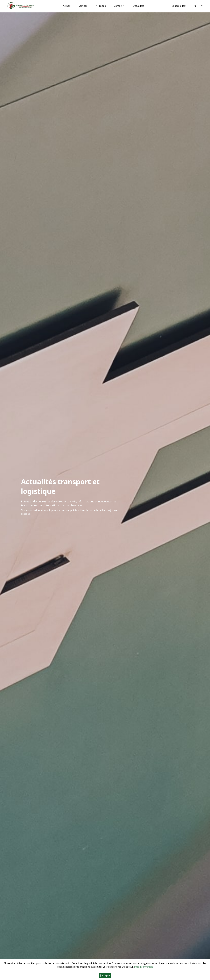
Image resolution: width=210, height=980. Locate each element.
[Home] (21, 6)
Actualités (139, 6)
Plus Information (143, 967)
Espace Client (179, 6)
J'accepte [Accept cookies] (105, 975)
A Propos (101, 6)
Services (83, 6)
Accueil (67, 6)
